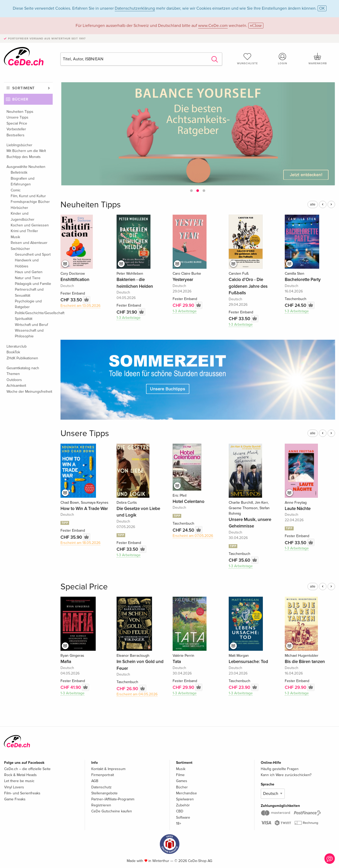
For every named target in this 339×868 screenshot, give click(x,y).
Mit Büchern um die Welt (26, 151)
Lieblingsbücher (19, 145)
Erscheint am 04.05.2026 (137, 694)
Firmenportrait (103, 775)
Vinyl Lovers (14, 787)
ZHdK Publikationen (22, 358)
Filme (180, 775)
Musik (15, 237)
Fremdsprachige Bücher (30, 202)
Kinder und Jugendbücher (23, 216)
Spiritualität (24, 319)
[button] (191, 191)
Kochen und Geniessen (30, 225)
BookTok (13, 352)
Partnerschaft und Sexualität (29, 292)
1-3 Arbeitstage (129, 318)
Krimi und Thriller (24, 231)
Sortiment (23, 88)
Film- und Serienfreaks (22, 793)
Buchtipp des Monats (24, 157)
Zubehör (183, 805)
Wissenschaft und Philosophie (29, 333)
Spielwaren (185, 799)
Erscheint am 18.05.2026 (80, 543)
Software (183, 817)
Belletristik (19, 172)
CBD (180, 811)
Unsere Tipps (17, 117)
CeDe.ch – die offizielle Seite (27, 769)
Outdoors (14, 380)
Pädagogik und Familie (33, 284)
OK (322, 8)
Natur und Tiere (28, 278)
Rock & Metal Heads (20, 775)
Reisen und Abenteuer (29, 243)
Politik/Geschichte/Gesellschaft (34, 313)
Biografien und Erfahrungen (23, 181)
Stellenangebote (104, 793)
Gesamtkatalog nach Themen (23, 371)
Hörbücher (19, 208)
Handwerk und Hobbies (27, 263)
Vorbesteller (16, 129)
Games (182, 781)
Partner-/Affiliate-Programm (113, 799)
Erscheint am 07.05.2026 (193, 536)
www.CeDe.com (213, 26)
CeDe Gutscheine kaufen (112, 811)
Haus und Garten (29, 272)
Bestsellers (16, 135)
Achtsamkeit (16, 386)
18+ (179, 823)
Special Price (17, 123)
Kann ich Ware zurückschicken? (286, 775)
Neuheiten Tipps (20, 112)
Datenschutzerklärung (135, 8)
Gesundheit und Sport (33, 254)
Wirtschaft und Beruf (31, 325)
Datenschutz (101, 787)
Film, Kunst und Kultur (28, 196)
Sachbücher (20, 249)
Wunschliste (247, 59)
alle (313, 204)
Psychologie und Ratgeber (28, 304)
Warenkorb (318, 59)
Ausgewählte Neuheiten (26, 167)
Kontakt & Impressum (108, 769)
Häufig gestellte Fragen (280, 769)
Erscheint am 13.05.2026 (80, 306)
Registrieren (101, 805)
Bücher (20, 99)
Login (282, 59)
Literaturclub (17, 346)
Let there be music (19, 781)
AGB (95, 781)
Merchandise (186, 793)
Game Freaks (15, 799)
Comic (16, 190)
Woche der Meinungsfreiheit (29, 392)
